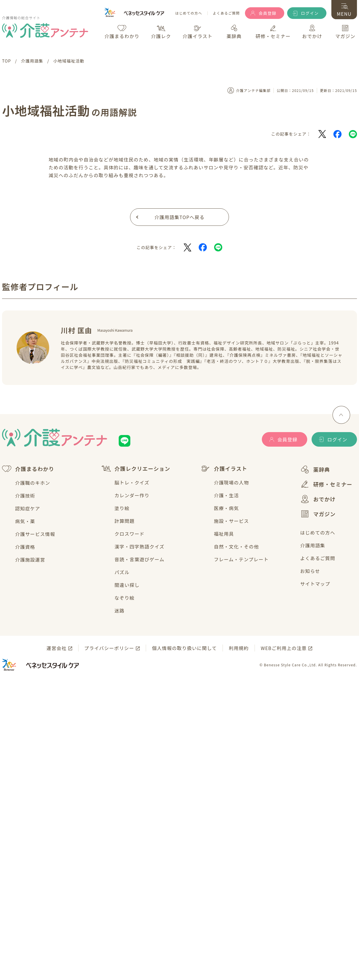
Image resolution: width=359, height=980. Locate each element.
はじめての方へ (189, 13)
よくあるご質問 (226, 13)
